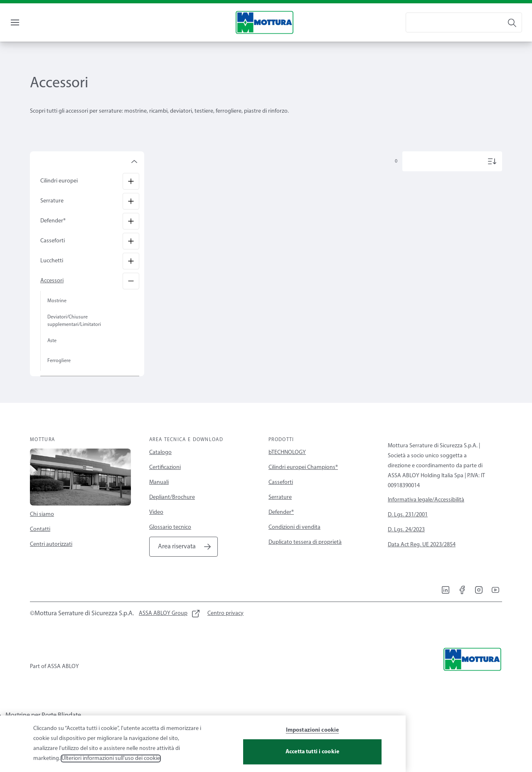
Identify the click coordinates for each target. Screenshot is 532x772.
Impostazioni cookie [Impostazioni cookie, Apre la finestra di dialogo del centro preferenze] (313, 739)
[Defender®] (131, 238)
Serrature (52, 218)
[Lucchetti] (131, 278)
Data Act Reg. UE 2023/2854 (422, 561)
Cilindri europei (59, 198)
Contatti (40, 546)
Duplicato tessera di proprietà (305, 559)
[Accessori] (131, 298)
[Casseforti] (131, 258)
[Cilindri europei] (131, 198)
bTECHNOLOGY (287, 469)
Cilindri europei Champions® (303, 484)
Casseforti (53, 258)
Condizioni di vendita (294, 544)
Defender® (53, 238)
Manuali (159, 499)
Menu (29, 39)
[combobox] (464, 39)
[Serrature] (131, 218)
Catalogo (160, 469)
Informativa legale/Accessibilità (426, 517)
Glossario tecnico (170, 544)
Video (156, 529)
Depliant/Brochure (172, 514)
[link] (34, 10)
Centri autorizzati (51, 561)
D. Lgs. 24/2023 (406, 546)
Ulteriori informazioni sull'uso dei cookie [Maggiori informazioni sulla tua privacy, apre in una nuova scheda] (111, 768)
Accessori (52, 297)
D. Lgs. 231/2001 (408, 532)
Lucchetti (52, 277)
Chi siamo (42, 531)
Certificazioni (165, 484)
